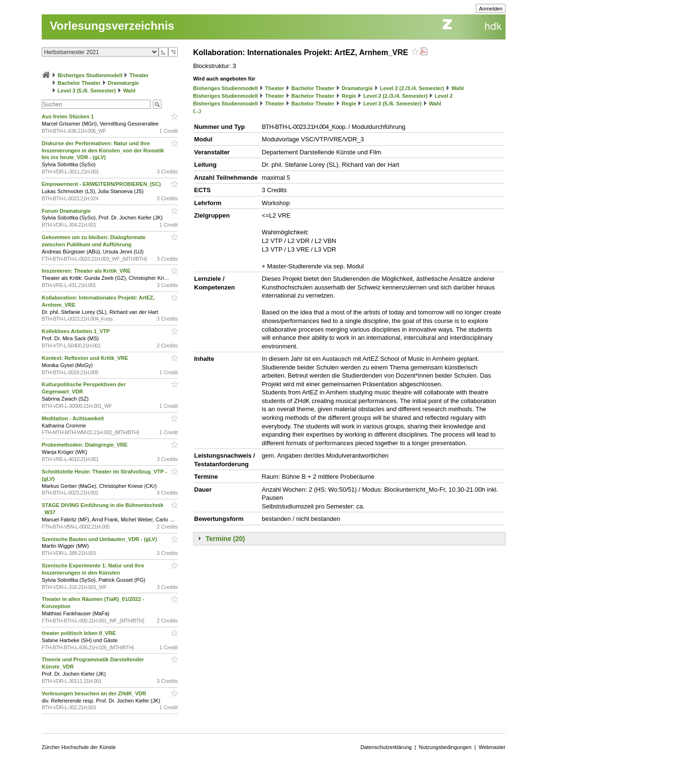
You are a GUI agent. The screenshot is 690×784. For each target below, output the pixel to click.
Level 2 (443, 96)
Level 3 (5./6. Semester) (87, 91)
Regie (349, 96)
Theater (139, 75)
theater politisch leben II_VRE (80, 633)
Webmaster (492, 747)
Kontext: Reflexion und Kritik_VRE (86, 358)
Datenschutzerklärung (386, 747)
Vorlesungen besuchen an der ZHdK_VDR (95, 693)
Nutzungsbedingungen (445, 747)
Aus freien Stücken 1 (69, 116)
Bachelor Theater (79, 83)
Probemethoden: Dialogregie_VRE (85, 445)
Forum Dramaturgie (67, 211)
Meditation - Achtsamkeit (74, 418)
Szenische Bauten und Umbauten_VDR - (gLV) (100, 539)
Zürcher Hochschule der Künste (79, 747)
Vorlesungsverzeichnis (112, 26)
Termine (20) (225, 539)
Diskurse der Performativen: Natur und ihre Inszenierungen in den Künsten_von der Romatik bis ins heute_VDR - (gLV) (103, 150)
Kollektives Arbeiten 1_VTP (76, 331)
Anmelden (491, 9)
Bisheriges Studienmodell (90, 75)
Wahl (129, 91)
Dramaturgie (123, 83)
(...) (197, 111)
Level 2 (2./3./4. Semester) (412, 88)
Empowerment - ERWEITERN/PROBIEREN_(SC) (102, 184)
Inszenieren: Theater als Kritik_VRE (87, 271)
